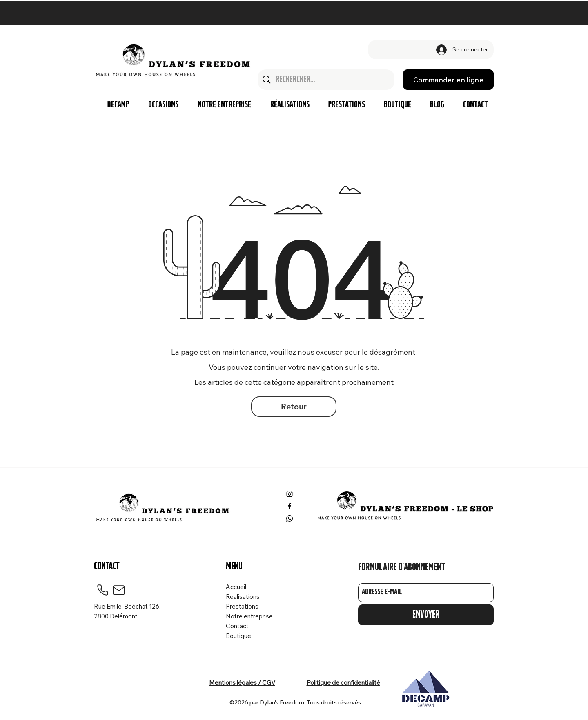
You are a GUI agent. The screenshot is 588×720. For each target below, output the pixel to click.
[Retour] (294, 407)
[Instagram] (290, 494)
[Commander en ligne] (448, 80)
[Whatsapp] (290, 518)
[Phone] (102, 590)
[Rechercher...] (326, 80)
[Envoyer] (426, 615)
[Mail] (119, 590)
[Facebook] (290, 506)
